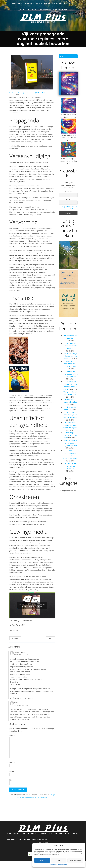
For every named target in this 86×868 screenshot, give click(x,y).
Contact (22, 10)
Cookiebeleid (53, 865)
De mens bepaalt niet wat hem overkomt (70, 467)
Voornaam (68, 193)
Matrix (44, 94)
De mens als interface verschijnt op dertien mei (70, 375)
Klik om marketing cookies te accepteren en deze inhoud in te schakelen (32, 607)
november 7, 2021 (15, 96)
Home (14, 4)
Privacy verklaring (60, 10)
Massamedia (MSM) (33, 94)
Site (11, 781)
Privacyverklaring (62, 865)
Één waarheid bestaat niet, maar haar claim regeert (70, 426)
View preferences (75, 860)
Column (47, 4)
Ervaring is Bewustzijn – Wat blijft (70, 437)
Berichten (12, 94)
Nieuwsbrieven (45, 10)
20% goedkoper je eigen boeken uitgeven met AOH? (70, 444)
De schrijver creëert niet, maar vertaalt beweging (70, 416)
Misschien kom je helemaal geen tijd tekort (70, 357)
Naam (12, 764)
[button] (82, 846)
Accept (42, 860)
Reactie (13, 737)
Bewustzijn (21, 94)
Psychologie (57, 4)
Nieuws (21, 4)
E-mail (12, 773)
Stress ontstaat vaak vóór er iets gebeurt (70, 347)
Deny (59, 860)
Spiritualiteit (69, 4)
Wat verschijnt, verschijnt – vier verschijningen (70, 365)
